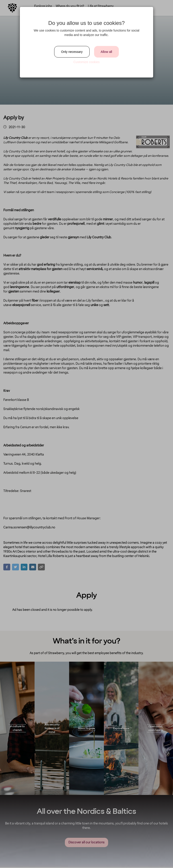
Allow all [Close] (106, 52)
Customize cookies (86, 62)
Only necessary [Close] (72, 52)
